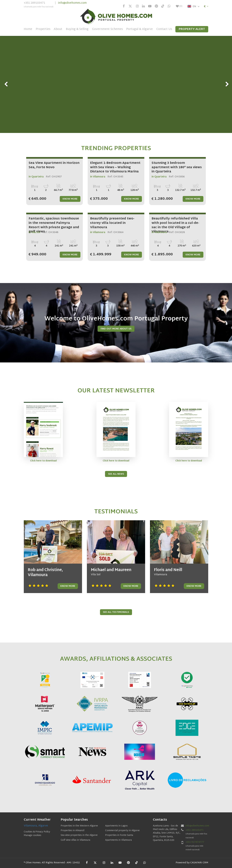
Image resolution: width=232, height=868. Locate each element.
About (58, 29)
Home (28, 29)
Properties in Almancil (72, 831)
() (179, 6)
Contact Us (164, 29)
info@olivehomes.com (72, 3)
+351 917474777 (195, 842)
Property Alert (192, 29)
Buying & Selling (77, 29)
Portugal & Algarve (139, 29)
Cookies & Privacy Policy (37, 832)
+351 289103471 (39, 5)
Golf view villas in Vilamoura (75, 840)
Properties (43, 29)
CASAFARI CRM (199, 863)
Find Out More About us (116, 329)
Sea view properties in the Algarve (79, 835)
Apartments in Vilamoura (118, 840)
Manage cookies (33, 835)
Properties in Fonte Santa (119, 835)
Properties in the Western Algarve (79, 826)
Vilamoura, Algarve (36, 826)
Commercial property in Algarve (122, 831)
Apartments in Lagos (116, 826)
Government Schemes (107, 29)
